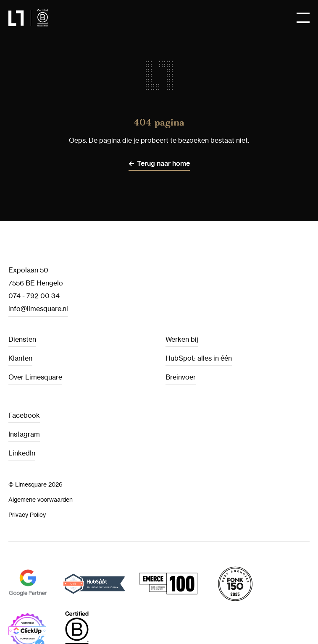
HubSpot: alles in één (199, 358)
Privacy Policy (27, 514)
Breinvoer (181, 377)
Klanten (20, 358)
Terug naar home (163, 164)
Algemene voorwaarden (41, 499)
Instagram (24, 434)
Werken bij (182, 339)
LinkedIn (22, 453)
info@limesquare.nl (38, 309)
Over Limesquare (35, 377)
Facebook (24, 415)
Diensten (22, 339)
